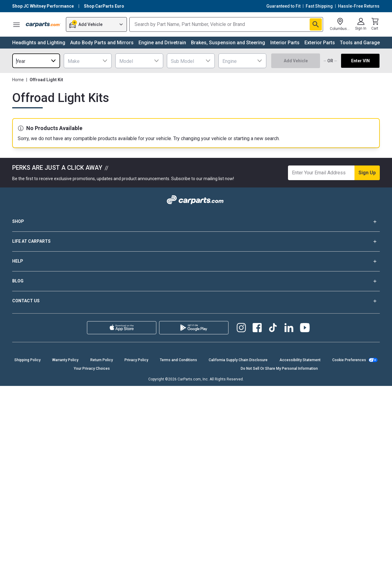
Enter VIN (360, 61)
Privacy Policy (136, 360)
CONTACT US (196, 301)
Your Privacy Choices (92, 369)
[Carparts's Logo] (43, 24)
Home (18, 80)
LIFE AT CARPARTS (196, 242)
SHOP (196, 222)
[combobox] (36, 61)
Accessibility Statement (300, 360)
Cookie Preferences (349, 360)
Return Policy (102, 360)
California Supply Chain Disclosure (238, 360)
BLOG (196, 281)
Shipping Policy (27, 360)
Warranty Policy (65, 360)
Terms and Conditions (178, 360)
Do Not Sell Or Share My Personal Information (279, 369)
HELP (196, 261)
